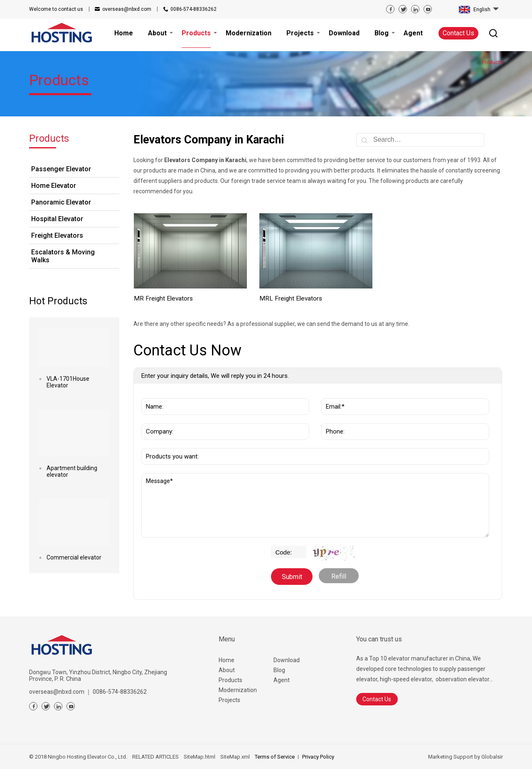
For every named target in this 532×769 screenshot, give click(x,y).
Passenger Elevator (61, 169)
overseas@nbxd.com (127, 9)
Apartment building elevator (72, 471)
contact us (56, 9)
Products (230, 680)
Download (287, 660)
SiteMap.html (199, 757)
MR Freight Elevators (163, 298)
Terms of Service (275, 757)
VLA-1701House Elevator (68, 382)
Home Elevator (54, 186)
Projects (229, 700)
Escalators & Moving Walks (63, 256)
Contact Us (458, 33)
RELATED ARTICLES (155, 757)
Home (227, 660)
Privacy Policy (318, 757)
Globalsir (492, 757)
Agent (282, 680)
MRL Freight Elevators (291, 298)
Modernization (238, 690)
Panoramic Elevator (61, 202)
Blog (279, 670)
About (227, 670)
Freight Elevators (57, 235)
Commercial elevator (74, 557)
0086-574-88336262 (193, 9)
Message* (315, 505)
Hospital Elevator (57, 219)
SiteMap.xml (235, 757)
